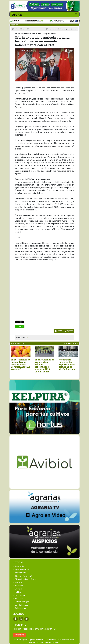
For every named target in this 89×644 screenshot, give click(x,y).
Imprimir (69, 331)
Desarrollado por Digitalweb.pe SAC (45, 642)
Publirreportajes (22, 602)
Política (18, 592)
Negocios (19, 586)
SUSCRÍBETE (20, 635)
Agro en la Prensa (23, 569)
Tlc (27, 338)
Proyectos (19, 598)
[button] (67, 344)
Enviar (58, 331)
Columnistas (20, 608)
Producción (20, 595)
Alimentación (21, 573)
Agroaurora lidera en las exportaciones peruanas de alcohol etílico (67, 364)
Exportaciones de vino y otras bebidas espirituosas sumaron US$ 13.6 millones (44, 366)
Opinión (18, 589)
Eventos (19, 582)
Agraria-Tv (19, 566)
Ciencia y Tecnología (24, 576)
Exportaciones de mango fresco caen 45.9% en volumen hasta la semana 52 (21, 364)
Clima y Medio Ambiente (25, 579)
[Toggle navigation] (76, 14)
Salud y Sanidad (22, 605)
